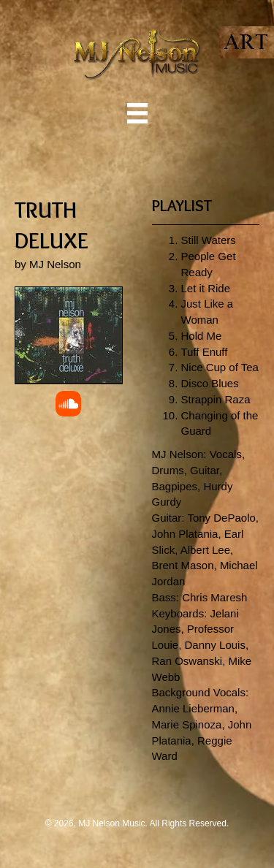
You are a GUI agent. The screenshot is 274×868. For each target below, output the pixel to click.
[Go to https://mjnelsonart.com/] (247, 42)
